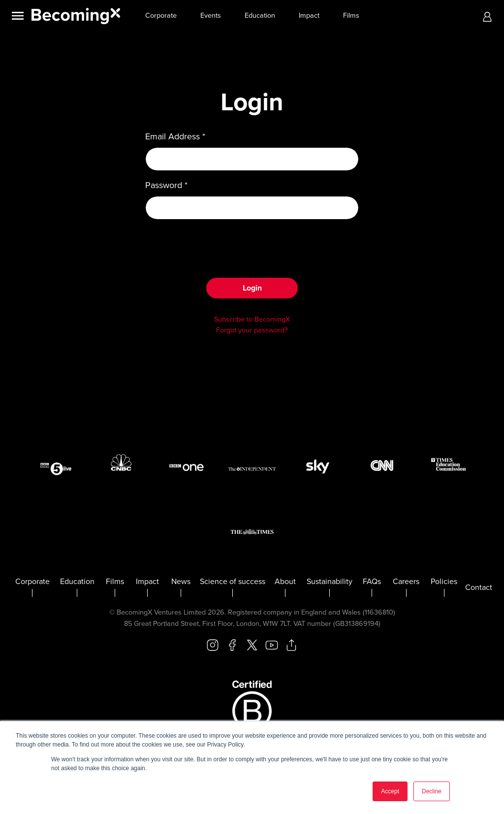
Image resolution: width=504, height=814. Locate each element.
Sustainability (330, 582)
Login (252, 288)
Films (351, 16)
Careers (406, 582)
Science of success (233, 582)
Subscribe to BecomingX (252, 319)
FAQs (372, 582)
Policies (444, 582)
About (285, 582)
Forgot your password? (252, 330)
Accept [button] (390, 791)
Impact (309, 16)
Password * (166, 185)
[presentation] (252, 247)
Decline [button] (432, 791)
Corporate (161, 16)
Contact (479, 587)
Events (211, 16)
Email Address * (175, 136)
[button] (487, 16)
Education (260, 16)
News (181, 582)
